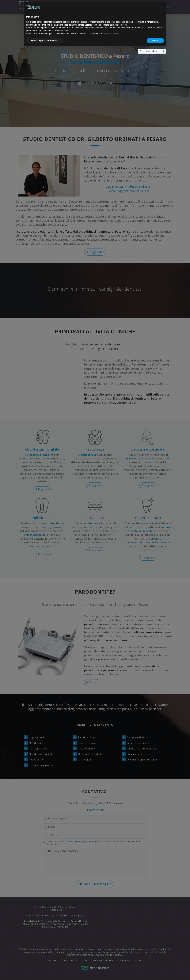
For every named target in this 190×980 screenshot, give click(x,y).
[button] (162, 7)
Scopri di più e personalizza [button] (45, 41)
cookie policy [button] (120, 25)
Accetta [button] (155, 41)
